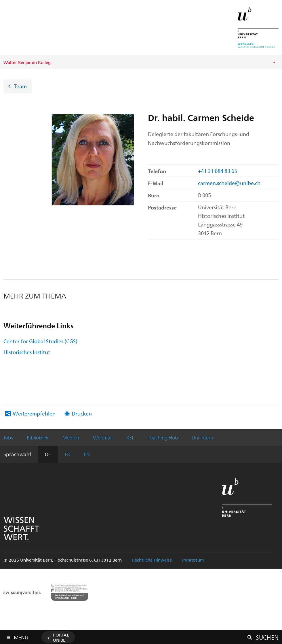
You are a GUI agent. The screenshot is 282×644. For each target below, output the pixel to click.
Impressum (193, 560)
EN (87, 454)
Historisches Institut (27, 352)
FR (67, 454)
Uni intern (202, 437)
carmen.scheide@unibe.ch (229, 183)
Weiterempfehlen (34, 413)
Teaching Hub (163, 437)
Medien (71, 437)
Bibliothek (38, 437)
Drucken (82, 413)
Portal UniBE (61, 637)
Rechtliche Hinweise (152, 560)
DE (48, 454)
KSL (130, 437)
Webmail (103, 437)
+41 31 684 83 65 (218, 171)
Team (20, 86)
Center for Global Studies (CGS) (40, 341)
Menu (21, 636)
